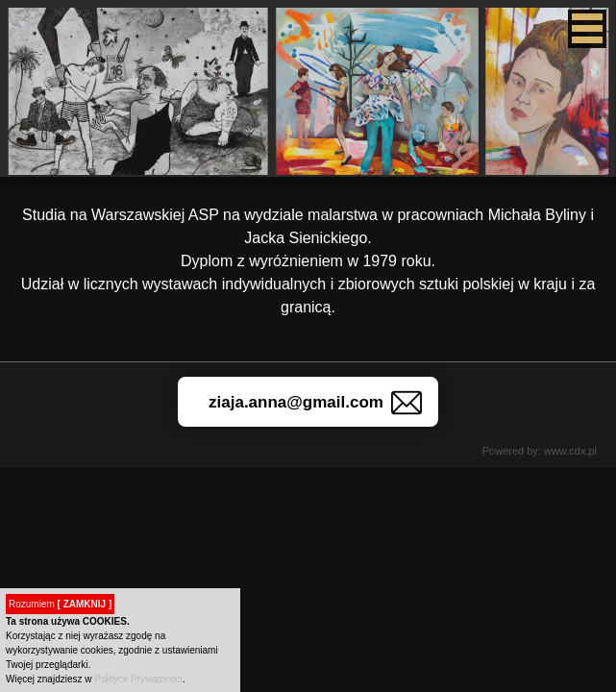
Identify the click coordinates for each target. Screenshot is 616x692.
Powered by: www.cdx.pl (540, 451)
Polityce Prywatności (138, 679)
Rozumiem (60, 604)
